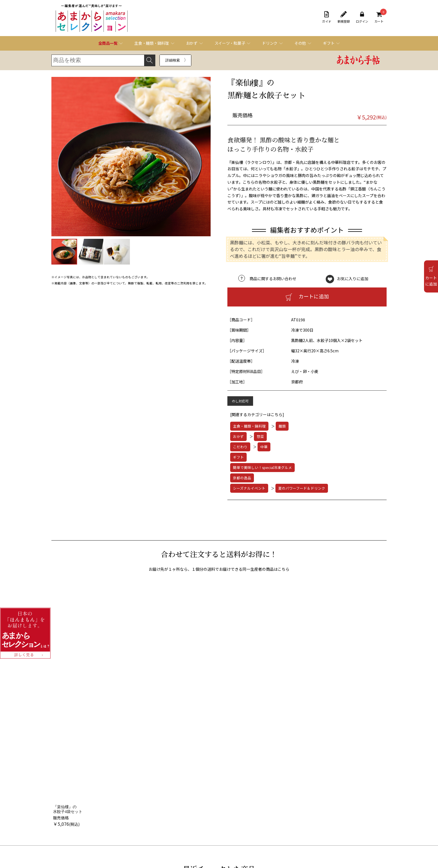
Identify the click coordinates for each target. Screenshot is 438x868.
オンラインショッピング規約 (94, 822)
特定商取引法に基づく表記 (92, 829)
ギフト (238, 457)
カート (379, 17)
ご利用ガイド (82, 815)
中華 (264, 447)
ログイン (362, 17)
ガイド (327, 17)
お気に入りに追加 (353, 279)
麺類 (282, 426)
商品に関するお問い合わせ (273, 279)
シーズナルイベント (249, 488)
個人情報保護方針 (85, 837)
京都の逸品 (242, 478)
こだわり (240, 447)
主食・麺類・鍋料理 (249, 426)
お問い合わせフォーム (218, 822)
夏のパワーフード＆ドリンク (302, 488)
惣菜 (260, 436)
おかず (238, 436)
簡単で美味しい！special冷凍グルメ (262, 467)
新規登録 (344, 17)
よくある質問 (211, 815)
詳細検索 (173, 60)
